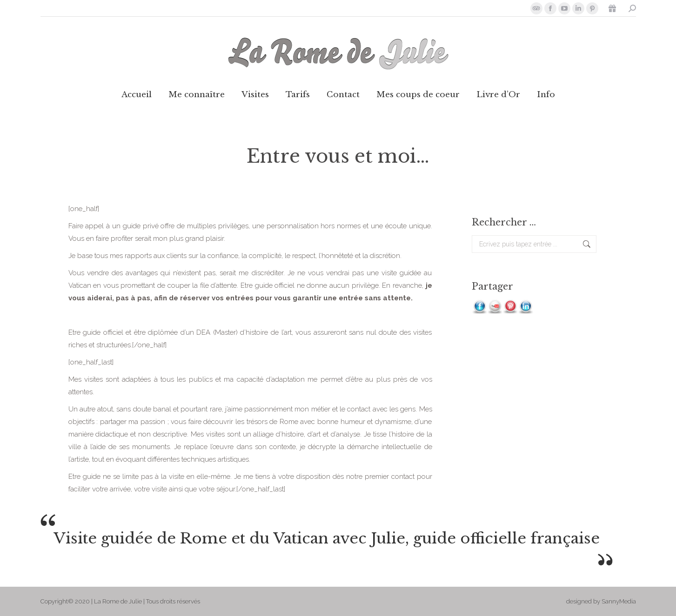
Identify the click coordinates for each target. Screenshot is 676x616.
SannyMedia (619, 601)
